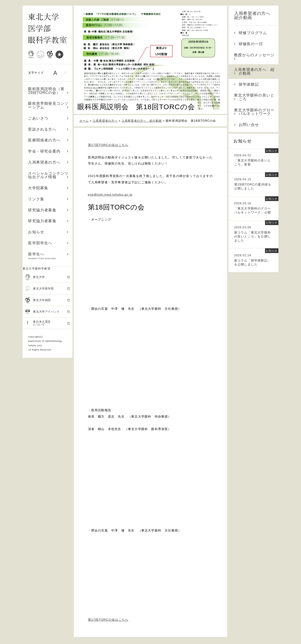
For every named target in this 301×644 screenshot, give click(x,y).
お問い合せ (246, 125)
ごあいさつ (48, 118)
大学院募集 (48, 188)
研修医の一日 (248, 44)
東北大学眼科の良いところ (254, 97)
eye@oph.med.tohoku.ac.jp (110, 195)
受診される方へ (48, 129)
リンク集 (48, 199)
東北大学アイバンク (48, 312)
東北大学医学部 (48, 289)
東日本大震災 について (48, 323)
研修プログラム (250, 33)
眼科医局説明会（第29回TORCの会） (48, 91)
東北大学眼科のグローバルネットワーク (254, 112)
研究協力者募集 (48, 210)
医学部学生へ (48, 243)
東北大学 (48, 277)
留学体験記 (246, 84)
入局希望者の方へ (48, 162)
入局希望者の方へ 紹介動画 (255, 16)
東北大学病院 (48, 300)
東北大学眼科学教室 (37, 269)
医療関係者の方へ (48, 140)
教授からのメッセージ (254, 57)
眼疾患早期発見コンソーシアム (48, 105)
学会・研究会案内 (48, 151)
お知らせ (48, 232)
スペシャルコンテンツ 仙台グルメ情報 (50, 175)
